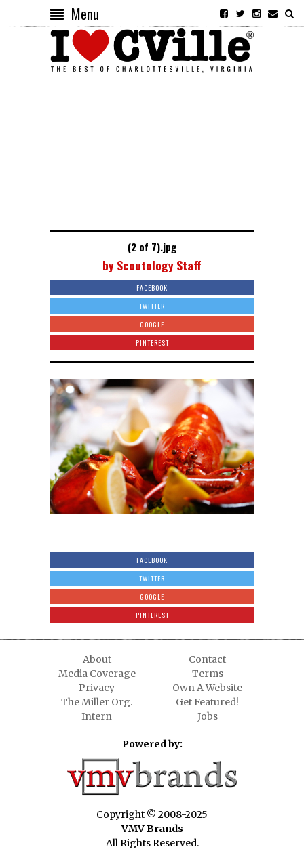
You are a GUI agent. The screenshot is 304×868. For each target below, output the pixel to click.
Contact (207, 659)
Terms (208, 674)
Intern (97, 716)
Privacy (97, 688)
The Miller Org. (97, 702)
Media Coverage (97, 674)
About (97, 659)
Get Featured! (207, 702)
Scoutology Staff (159, 265)
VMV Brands (152, 829)
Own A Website (207, 688)
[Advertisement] (152, 148)
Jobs (208, 716)
